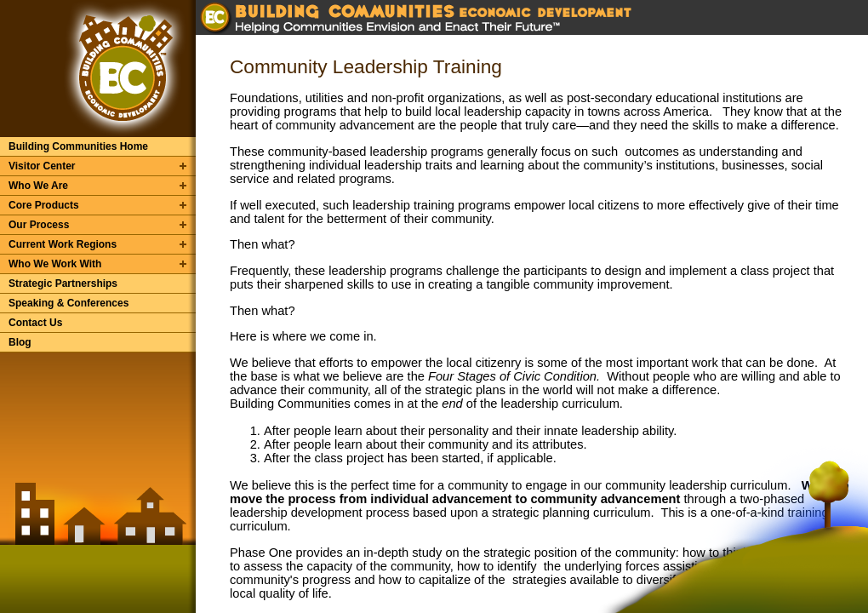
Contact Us (35, 323)
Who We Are (38, 186)
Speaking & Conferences (69, 303)
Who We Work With (55, 264)
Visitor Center (42, 166)
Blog (20, 342)
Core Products (44, 205)
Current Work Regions (63, 244)
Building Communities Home (78, 146)
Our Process (39, 225)
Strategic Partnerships (63, 284)
